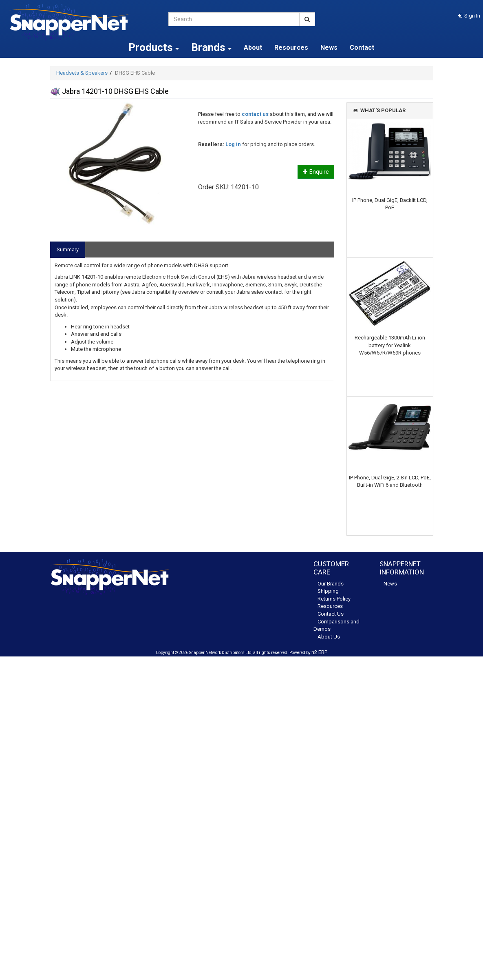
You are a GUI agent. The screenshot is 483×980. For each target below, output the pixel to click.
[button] (469, 16)
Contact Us (331, 614)
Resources (291, 48)
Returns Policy (334, 599)
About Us (329, 637)
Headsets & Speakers (82, 73)
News (329, 48)
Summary (68, 249)
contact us (255, 114)
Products (154, 47)
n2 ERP (319, 652)
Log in (233, 144)
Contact (362, 48)
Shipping (328, 591)
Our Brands (331, 584)
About (253, 48)
